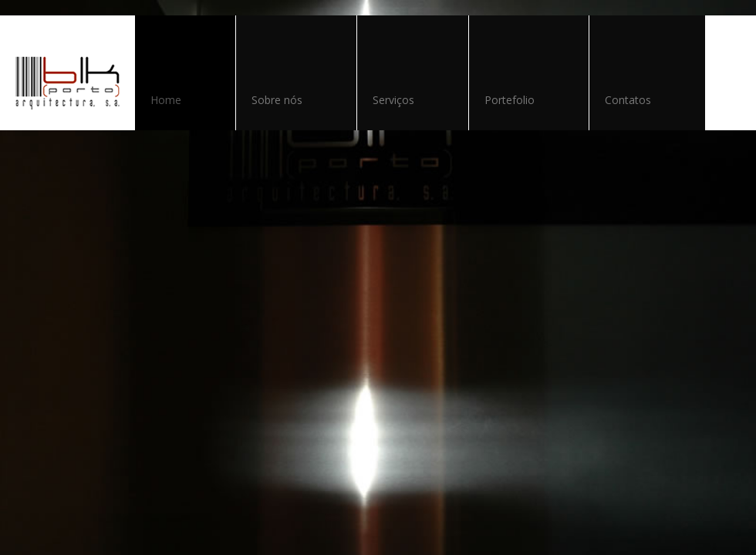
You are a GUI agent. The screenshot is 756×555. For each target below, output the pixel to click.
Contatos (628, 100)
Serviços (393, 100)
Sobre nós (277, 100)
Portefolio (510, 100)
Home (166, 100)
